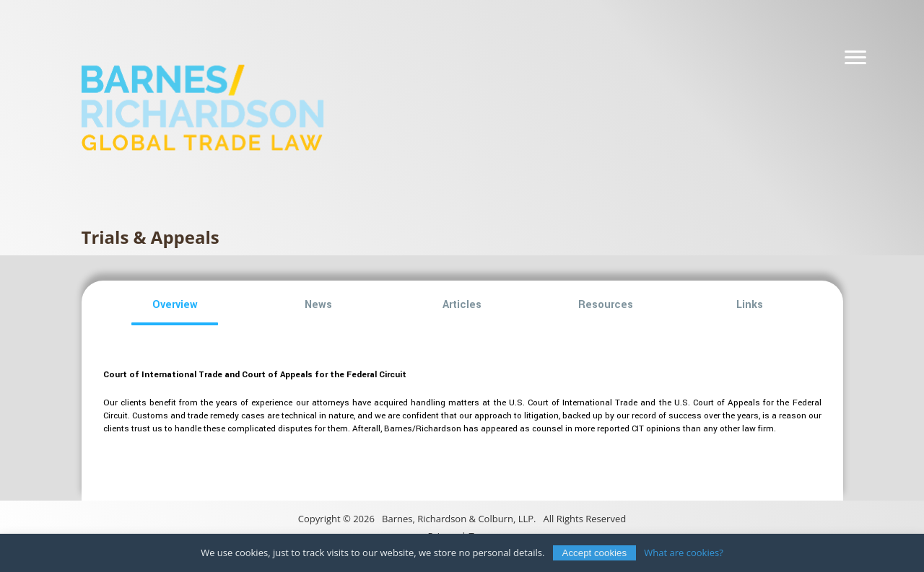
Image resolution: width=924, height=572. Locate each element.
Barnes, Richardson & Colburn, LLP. (459, 519)
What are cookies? (684, 553)
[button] (175, 305)
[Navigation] (855, 58)
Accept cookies (595, 553)
